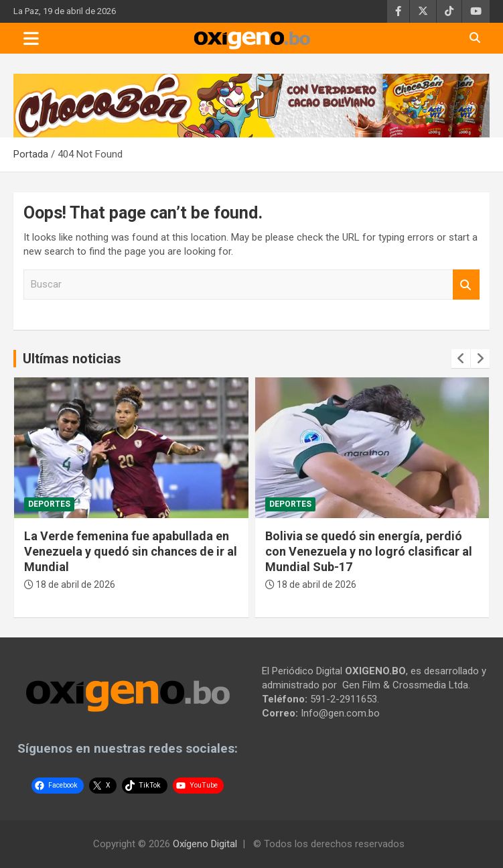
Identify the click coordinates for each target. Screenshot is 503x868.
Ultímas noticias (72, 359)
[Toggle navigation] (31, 38)
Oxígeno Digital (205, 844)
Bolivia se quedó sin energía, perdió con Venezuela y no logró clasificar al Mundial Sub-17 (369, 552)
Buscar (466, 285)
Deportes (49, 504)
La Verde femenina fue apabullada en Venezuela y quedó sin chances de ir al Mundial (131, 552)
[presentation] (461, 359)
